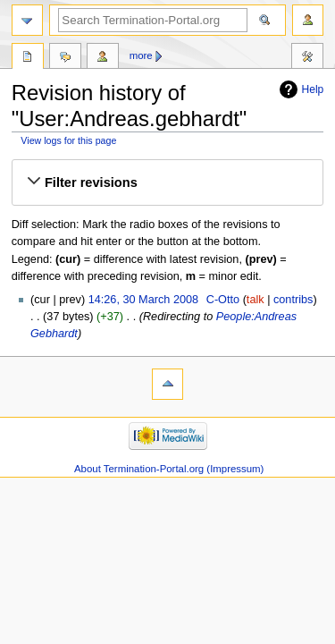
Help (313, 89)
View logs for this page (68, 140)
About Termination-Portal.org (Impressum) (169, 469)
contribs (293, 300)
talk (255, 300)
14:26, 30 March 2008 (143, 300)
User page (28, 58)
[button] (167, 182)
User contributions (103, 58)
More (141, 55)
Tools (307, 58)
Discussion (65, 58)
